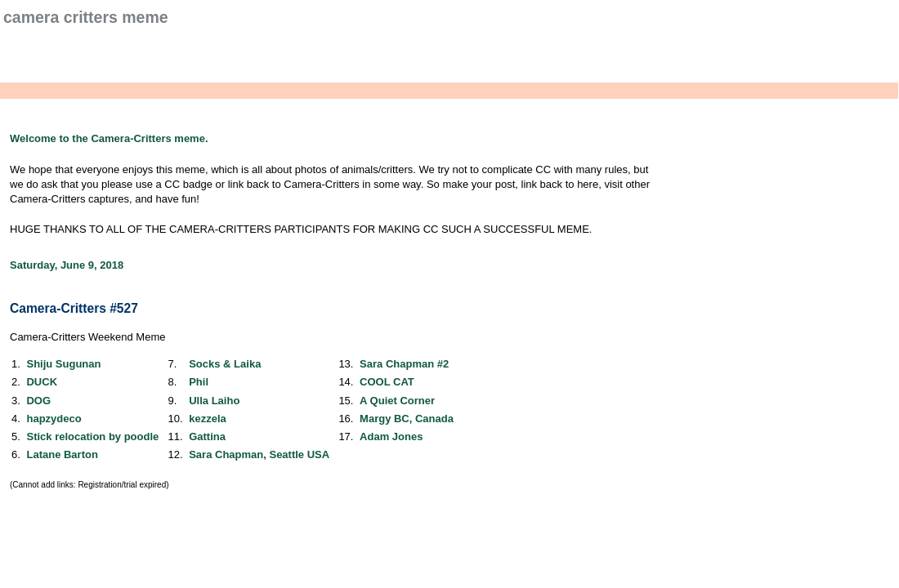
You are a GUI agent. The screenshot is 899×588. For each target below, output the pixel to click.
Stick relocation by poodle (92, 437)
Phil (199, 382)
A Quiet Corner (397, 401)
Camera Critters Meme (86, 17)
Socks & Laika (225, 364)
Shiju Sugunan (63, 364)
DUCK (42, 382)
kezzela (208, 419)
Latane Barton (62, 454)
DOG (38, 401)
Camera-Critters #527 (74, 308)
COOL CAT (387, 382)
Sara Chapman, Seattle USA (259, 454)
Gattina (207, 437)
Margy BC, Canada (407, 419)
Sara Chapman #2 (404, 364)
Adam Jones (391, 437)
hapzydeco (54, 419)
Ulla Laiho (214, 401)
